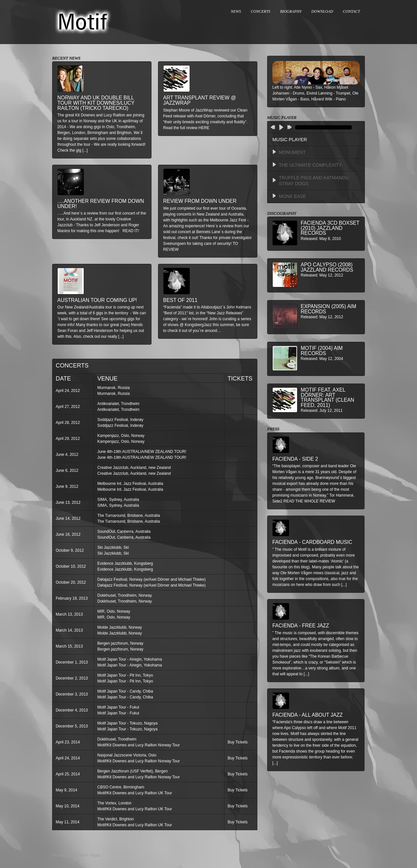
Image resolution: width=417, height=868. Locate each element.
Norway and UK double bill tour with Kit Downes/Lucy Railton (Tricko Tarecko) (96, 103)
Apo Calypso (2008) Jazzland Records (327, 267)
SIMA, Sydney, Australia (118, 500)
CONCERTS (261, 11)
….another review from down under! (101, 204)
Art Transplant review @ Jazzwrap (200, 100)
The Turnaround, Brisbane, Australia (129, 516)
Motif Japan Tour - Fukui (118, 707)
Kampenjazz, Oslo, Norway (121, 436)
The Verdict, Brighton (116, 819)
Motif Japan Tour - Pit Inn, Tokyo (125, 675)
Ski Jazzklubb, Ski (113, 547)
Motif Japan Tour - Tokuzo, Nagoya (128, 723)
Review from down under (200, 201)
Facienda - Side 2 (295, 459)
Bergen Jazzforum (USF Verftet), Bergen (133, 771)
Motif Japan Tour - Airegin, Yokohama (130, 659)
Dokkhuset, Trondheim (117, 739)
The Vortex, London (115, 803)
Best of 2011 (180, 300)
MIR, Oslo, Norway (114, 611)
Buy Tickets (238, 742)
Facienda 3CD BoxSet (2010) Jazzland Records (330, 228)
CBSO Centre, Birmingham (121, 787)
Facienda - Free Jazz (301, 626)
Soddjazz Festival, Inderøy (120, 420)
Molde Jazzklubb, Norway (120, 627)
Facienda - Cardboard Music (312, 542)
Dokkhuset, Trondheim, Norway (125, 595)
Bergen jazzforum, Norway (120, 643)
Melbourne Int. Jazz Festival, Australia (130, 484)
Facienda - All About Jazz (308, 715)
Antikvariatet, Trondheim (118, 404)
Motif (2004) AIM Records (322, 351)
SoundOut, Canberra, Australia (124, 531)
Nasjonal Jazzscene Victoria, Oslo (127, 755)
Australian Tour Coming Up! (97, 300)
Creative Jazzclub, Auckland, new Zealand (134, 468)
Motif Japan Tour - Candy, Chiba (125, 691)
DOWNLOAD (322, 11)
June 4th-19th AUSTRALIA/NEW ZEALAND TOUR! (142, 452)
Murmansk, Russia (114, 388)
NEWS (236, 11)
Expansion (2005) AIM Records (328, 309)
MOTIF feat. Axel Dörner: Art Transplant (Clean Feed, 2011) (327, 397)
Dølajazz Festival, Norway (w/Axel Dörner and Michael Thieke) (152, 579)
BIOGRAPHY (291, 11)
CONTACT (352, 11)
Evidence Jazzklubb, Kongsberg (125, 563)
